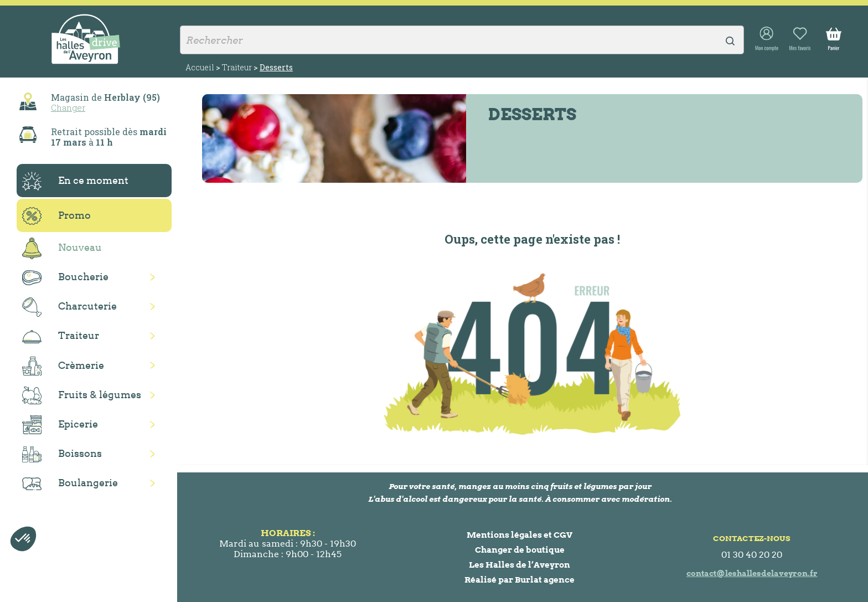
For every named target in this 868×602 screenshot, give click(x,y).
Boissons (62, 454)
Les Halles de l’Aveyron (520, 565)
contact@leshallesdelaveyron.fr (752, 573)
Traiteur (61, 336)
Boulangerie (70, 483)
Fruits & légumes (82, 396)
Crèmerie (63, 366)
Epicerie (60, 425)
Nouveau (62, 248)
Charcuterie (69, 307)
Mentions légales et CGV (520, 535)
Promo (56, 216)
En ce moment (75, 181)
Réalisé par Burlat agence (520, 580)
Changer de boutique (520, 550)
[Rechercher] (462, 40)
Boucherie (65, 278)
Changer (68, 107)
